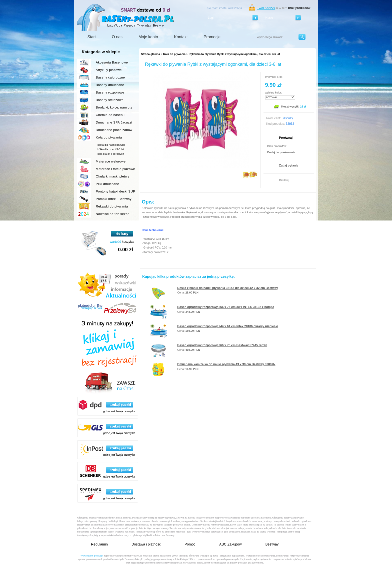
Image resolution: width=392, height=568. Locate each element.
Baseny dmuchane (110, 85)
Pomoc (190, 544)
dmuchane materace (175, 532)
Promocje (212, 37)
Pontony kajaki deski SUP (115, 191)
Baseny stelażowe (110, 100)
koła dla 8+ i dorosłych (111, 154)
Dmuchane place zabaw (114, 130)
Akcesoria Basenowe (112, 62)
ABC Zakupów (230, 544)
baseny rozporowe (217, 518)
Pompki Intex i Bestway (114, 199)
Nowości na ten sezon (113, 214)
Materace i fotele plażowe (115, 169)
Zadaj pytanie (289, 165)
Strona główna (150, 54)
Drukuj (284, 180)
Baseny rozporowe (110, 92)
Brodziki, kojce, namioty (114, 107)
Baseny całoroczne (110, 77)
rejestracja (235, 8)
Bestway (272, 544)
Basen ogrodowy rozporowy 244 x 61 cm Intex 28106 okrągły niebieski (228, 326)
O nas (117, 37)
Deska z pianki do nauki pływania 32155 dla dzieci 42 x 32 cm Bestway (228, 288)
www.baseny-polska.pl (92, 556)
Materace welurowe (111, 161)
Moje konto (148, 37)
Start (92, 37)
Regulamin (99, 544)
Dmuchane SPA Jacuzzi (114, 122)
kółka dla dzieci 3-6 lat (111, 149)
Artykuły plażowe (109, 70)
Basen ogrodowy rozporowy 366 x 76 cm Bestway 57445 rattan (222, 345)
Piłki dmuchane (107, 184)
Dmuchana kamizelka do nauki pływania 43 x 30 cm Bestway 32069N (226, 364)
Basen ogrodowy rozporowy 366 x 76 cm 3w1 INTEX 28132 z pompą (226, 307)
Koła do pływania (174, 54)
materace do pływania (241, 528)
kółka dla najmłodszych (111, 145)
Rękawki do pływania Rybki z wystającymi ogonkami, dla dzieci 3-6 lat (234, 54)
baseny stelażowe (197, 518)
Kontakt (181, 37)
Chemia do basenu (110, 115)
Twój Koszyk (266, 8)
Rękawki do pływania (112, 206)
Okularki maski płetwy (112, 176)
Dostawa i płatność (146, 544)
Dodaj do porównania (281, 152)
